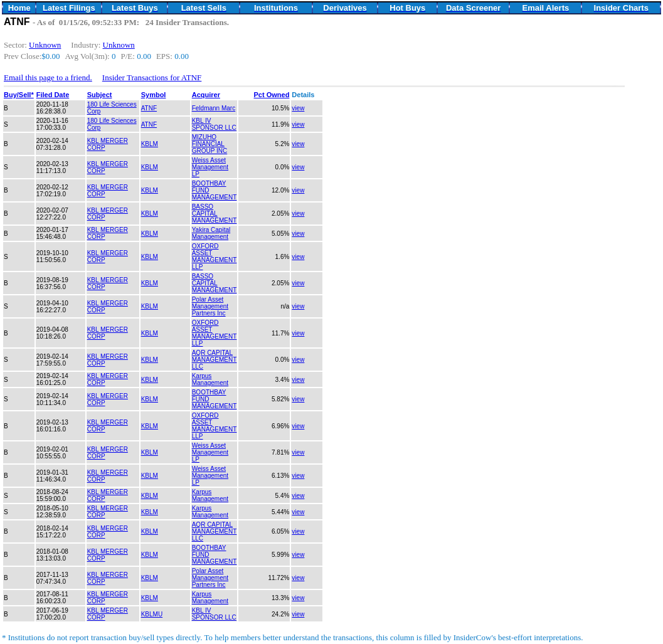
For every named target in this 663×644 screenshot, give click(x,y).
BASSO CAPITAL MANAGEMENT (215, 214)
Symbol (154, 95)
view (298, 108)
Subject (100, 95)
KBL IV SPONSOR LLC (214, 124)
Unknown (45, 45)
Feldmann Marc (214, 108)
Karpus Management (210, 379)
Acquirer (206, 95)
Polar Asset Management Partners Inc (210, 306)
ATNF (149, 108)
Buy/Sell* (19, 95)
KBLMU (152, 614)
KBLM (150, 144)
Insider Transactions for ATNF (152, 77)
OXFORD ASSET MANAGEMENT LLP (215, 256)
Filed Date (53, 95)
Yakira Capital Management (211, 233)
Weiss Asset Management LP (210, 167)
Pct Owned (272, 95)
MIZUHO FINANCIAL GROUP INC (210, 144)
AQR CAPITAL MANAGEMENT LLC (215, 360)
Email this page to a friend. (48, 77)
